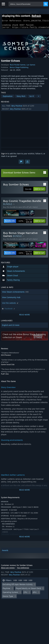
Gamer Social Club (8, 366)
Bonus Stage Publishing (19, 69)
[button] (25, 109)
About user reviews (8, 569)
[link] (25, 222)
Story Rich (21, 98)
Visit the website (10, 305)
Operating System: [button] (11, 594)
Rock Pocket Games (18, 66)
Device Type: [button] (8, 598)
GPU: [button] (35, 594)
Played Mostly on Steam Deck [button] (28, 590)
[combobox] (26, 4)
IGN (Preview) (6, 357)
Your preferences (23, 569)
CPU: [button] (26, 594)
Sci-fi (32, 98)
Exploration (8, 98)
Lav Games (31, 66)
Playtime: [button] (7, 590)
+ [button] (39, 98)
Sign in (4, 155)
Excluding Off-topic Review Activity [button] (18, 586)
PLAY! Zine (5, 375)
